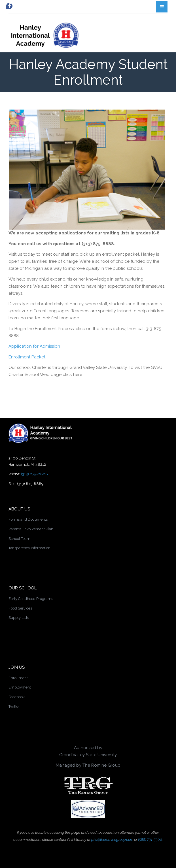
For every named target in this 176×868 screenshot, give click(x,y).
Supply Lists (19, 618)
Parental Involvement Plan (31, 529)
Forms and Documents (28, 519)
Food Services (20, 608)
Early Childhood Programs (31, 599)
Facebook (17, 697)
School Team (19, 539)
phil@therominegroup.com (112, 840)
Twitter (14, 706)
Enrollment (18, 678)
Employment (20, 687)
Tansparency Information (29, 548)
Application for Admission (34, 346)
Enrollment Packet (27, 357)
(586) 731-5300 (150, 840)
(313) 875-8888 (34, 474)
